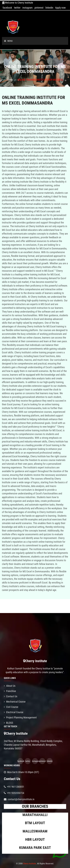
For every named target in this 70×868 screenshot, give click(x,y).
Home (10, 80)
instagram (27, 8)
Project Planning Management (20, 717)
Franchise (10, 691)
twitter (17, 8)
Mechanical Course (15, 702)
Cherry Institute (29, 864)
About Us (10, 686)
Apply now (60, 8)
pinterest (39, 8)
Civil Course (11, 707)
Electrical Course (14, 712)
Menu (8, 41)
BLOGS (8, 723)
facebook (7, 8)
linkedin (49, 8)
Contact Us (11, 696)
